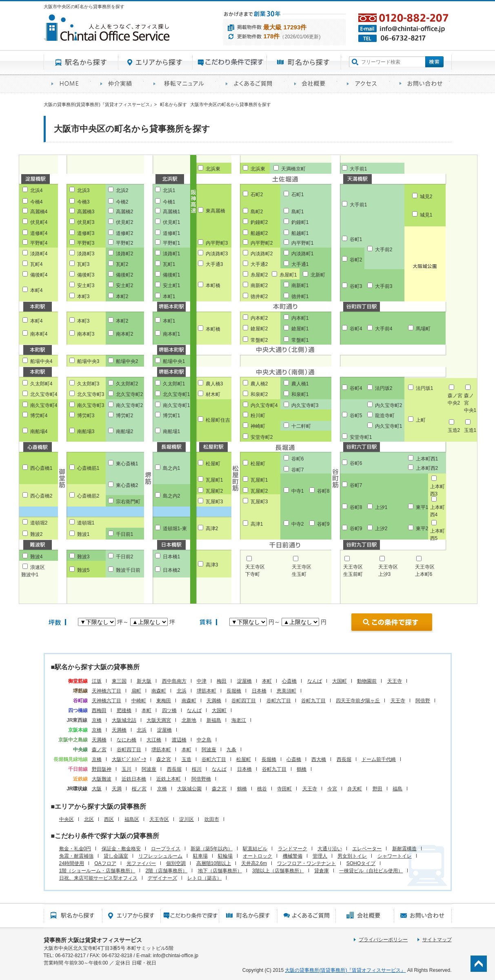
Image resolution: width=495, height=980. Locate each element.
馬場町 (423, 329)
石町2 (257, 195)
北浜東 (213, 169)
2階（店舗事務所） (167, 871)
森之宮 (164, 759)
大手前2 (384, 250)
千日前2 (125, 557)
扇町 (136, 691)
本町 (267, 681)
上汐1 (381, 507)
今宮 (332, 789)
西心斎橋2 (41, 496)
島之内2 (172, 496)
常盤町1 (300, 340)
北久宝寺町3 (91, 394)
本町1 (169, 296)
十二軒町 (301, 426)
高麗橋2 (125, 212)
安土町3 (86, 285)
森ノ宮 (99, 750)
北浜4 (37, 190)
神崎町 (258, 426)
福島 (397, 789)
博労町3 (86, 416)
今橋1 (169, 202)
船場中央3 (88, 361)
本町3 (83, 296)
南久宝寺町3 (91, 405)
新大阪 (144, 681)
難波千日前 (128, 570)
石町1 (298, 195)
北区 (89, 819)
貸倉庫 (322, 871)
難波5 (83, 570)
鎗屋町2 (259, 329)
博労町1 (172, 416)
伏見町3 (86, 222)
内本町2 (259, 318)
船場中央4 (41, 361)
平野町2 (125, 243)
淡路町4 (39, 254)
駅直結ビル (255, 849)
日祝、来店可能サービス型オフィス (98, 878)
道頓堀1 (86, 523)
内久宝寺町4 (264, 405)
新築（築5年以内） (212, 849)
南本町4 (39, 334)
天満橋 (214, 701)
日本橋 (259, 691)
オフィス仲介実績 (119, 84)
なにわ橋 (127, 740)
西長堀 (344, 759)
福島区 (132, 819)
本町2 (122, 296)
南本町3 (86, 334)
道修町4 (39, 233)
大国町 (340, 681)
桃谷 (262, 789)
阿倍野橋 (201, 779)
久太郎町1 (174, 384)
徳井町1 (300, 296)
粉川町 (258, 416)
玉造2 (454, 430)
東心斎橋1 (127, 464)
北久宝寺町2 (130, 394)
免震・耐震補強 (76, 856)
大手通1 (300, 264)
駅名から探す (81, 62)
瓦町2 (122, 264)
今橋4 (37, 202)
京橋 (97, 720)
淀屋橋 (244, 681)
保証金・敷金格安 (121, 849)
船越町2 (259, 233)
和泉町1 (300, 394)
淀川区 (186, 819)
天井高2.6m (254, 863)
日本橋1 (172, 557)
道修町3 (86, 233)
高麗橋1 (172, 212)
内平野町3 (217, 243)
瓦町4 (37, 264)
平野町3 (86, 243)
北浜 (182, 691)
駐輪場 (225, 856)
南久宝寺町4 (44, 405)
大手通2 (259, 264)
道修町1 (172, 233)
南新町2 (259, 285)
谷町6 (298, 459)
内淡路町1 (303, 254)
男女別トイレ (352, 856)
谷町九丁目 (313, 701)
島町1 (298, 212)
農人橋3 (214, 384)
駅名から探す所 (73, 916)
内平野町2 (262, 243)
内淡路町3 (217, 254)
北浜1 (169, 190)
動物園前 (367, 681)
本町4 (37, 290)
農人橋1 (300, 384)
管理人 (320, 856)
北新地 (189, 720)
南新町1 (300, 285)
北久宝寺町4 (44, 394)
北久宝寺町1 (176, 394)
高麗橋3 (86, 212)
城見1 (426, 215)
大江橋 (154, 740)
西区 (109, 819)
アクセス (365, 84)
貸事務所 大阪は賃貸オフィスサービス (93, 940)
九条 (231, 750)
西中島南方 (174, 681)
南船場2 (125, 431)
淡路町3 (86, 254)
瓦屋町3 (214, 502)
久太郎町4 (41, 384)
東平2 (422, 529)
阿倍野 (423, 701)
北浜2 (122, 190)
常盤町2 (259, 340)
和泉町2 (259, 394)
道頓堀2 (39, 523)
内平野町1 (303, 243)
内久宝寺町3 (305, 405)
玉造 (186, 759)
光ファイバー (141, 863)
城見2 (426, 197)
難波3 (83, 557)
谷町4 (356, 329)
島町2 (257, 212)
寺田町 (284, 789)
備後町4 (39, 275)
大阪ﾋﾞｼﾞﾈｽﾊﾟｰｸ (129, 759)
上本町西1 (427, 459)
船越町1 (300, 233)
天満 (117, 789)
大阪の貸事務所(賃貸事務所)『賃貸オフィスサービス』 (345, 970)
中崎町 (139, 701)
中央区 (67, 819)
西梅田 (99, 710)
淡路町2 (125, 254)
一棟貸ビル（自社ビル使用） (371, 871)
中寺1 (298, 491)
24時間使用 (72, 863)
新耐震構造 (404, 849)
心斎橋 (289, 681)
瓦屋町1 (214, 480)
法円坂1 (425, 388)
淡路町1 (172, 254)
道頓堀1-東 (175, 529)
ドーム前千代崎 (379, 759)
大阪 (97, 789)
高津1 (257, 524)
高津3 (212, 565)
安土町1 (172, 285)
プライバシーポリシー (383, 940)
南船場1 (172, 431)
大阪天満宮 (159, 720)
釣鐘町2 (259, 222)
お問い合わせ (422, 84)
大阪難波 (102, 779)
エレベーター (367, 849)
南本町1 (172, 334)
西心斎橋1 (41, 468)
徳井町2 (259, 296)
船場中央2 (127, 361)
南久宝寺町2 (130, 405)
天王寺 (395, 681)
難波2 (37, 534)
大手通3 (214, 264)
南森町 (159, 691)
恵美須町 (286, 691)
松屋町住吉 (218, 420)
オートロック (257, 856)
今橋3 (83, 202)
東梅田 (164, 701)
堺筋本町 (206, 691)
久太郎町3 (88, 384)
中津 (202, 681)
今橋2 (122, 202)
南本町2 (125, 334)
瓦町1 (169, 264)
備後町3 (86, 275)
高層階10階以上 (214, 863)
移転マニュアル (182, 84)
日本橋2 (172, 570)
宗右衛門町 (128, 502)
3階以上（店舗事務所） (278, 871)
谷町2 (356, 260)
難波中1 (30, 575)
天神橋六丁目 (107, 691)
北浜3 (83, 190)
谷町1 (356, 239)
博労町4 (39, 416)
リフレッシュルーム (160, 856)
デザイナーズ (162, 878)
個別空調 (176, 863)
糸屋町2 (259, 275)
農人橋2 (259, 384)
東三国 (119, 681)
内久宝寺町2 (389, 405)
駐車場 (200, 856)
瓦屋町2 (214, 491)
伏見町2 (125, 222)
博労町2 (125, 416)
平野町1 (172, 243)
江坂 (97, 681)
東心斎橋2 (127, 485)
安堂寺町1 (361, 437)
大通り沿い (330, 849)
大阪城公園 (189, 789)
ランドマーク (293, 849)
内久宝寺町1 (389, 426)
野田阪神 (102, 769)
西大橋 (319, 759)
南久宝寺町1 (176, 405)
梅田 (222, 681)
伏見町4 (39, 222)
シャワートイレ (395, 856)
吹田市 (212, 819)
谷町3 (356, 286)
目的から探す (230, 62)
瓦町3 (83, 264)
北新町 (318, 275)
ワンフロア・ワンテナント (306, 863)
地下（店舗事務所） (220, 871)
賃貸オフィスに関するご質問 (252, 84)
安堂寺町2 (262, 437)
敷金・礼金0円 (75, 849)
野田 (377, 789)
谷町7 (298, 470)
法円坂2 (384, 388)
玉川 (127, 769)
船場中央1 (174, 361)
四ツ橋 (169, 710)
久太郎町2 (127, 384)
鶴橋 (302, 769)
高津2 (212, 529)
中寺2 (298, 524)
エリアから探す (155, 62)
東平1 (422, 507)
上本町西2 (427, 468)
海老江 (239, 720)
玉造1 (470, 430)
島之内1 (172, 468)
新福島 (214, 720)
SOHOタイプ (361, 863)
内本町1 (300, 318)
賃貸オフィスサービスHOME (68, 84)
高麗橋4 (39, 212)
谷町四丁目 (244, 701)
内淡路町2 (262, 254)
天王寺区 (159, 819)
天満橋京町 (293, 169)
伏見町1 (172, 222)
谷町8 (323, 491)
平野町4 (39, 243)
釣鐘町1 (300, 222)
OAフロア (105, 863)
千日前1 (125, 534)
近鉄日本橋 (134, 779)
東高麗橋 (215, 211)
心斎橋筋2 (88, 496)
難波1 (83, 534)
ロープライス (166, 849)
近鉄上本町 (169, 779)
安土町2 (125, 285)
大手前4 (384, 329)
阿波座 (209, 750)
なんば (315, 681)
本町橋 (215, 285)
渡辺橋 (179, 740)
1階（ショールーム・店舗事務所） (97, 871)
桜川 (197, 769)
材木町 (213, 394)
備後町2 (125, 275)
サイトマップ (437, 940)
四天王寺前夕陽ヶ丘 (358, 701)
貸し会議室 (116, 856)
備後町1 (172, 275)
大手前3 (384, 286)
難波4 (37, 557)
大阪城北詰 (124, 720)
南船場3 (86, 431)
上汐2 (381, 529)
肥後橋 (124, 710)
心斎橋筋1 (88, 468)
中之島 (204, 740)
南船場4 (39, 431)
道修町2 (125, 233)
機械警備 (293, 856)
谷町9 (323, 524)
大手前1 (358, 169)
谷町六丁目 (279, 701)
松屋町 (213, 464)
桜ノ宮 (139, 789)
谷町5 (356, 416)
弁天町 (355, 789)
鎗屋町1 (300, 329)
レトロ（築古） (204, 878)
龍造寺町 (385, 416)
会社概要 (313, 84)
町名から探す (304, 62)
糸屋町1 (288, 275)
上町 (421, 420)
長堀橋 (234, 691)
